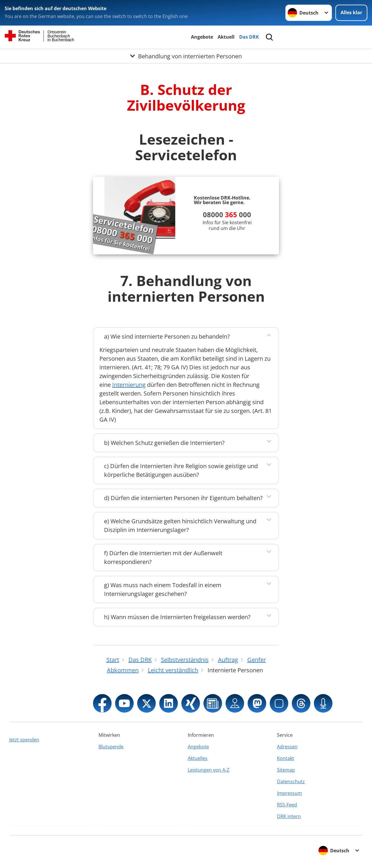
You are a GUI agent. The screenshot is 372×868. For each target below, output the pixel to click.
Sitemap (286, 770)
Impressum (289, 793)
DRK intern (289, 816)
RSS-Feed (287, 805)
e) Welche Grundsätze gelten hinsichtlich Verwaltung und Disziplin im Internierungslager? (180, 525)
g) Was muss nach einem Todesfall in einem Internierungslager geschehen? (163, 589)
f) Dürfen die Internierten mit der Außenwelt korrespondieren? (163, 557)
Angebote (202, 37)
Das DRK (249, 37)
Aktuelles (198, 758)
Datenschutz (291, 781)
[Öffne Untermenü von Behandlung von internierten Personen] (186, 56)
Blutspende (111, 747)
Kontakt (286, 758)
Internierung (129, 385)
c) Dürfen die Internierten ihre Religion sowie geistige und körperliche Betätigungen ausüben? (181, 470)
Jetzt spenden (24, 740)
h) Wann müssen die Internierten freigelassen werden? (177, 617)
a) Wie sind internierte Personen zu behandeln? (167, 336)
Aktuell (226, 37)
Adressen (287, 747)
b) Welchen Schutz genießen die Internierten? (164, 443)
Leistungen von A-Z (209, 770)
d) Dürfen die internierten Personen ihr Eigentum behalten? (183, 498)
